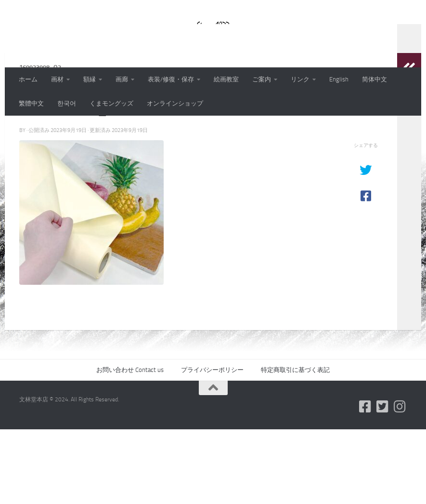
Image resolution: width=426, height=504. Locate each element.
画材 (57, 79)
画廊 (122, 79)
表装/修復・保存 (171, 79)
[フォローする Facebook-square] (365, 481)
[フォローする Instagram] (400, 481)
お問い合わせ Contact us (130, 444)
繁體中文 (31, 103)
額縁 (90, 79)
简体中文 (374, 79)
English (339, 79)
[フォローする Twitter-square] (383, 481)
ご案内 (262, 79)
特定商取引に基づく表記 (295, 444)
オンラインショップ (175, 103)
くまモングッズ (111, 103)
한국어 (67, 103)
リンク (300, 79)
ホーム (28, 79)
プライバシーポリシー (212, 444)
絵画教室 (226, 79)
